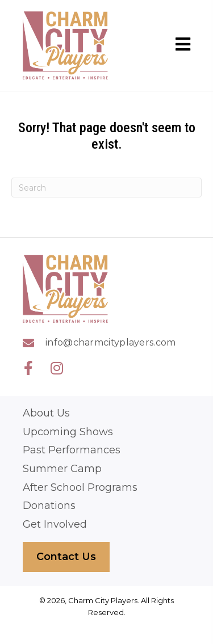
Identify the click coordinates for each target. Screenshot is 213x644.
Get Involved (55, 525)
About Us (46, 413)
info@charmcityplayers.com (111, 342)
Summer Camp (62, 469)
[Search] (106, 188)
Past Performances (72, 450)
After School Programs (80, 488)
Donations (49, 506)
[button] (28, 368)
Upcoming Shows (68, 432)
